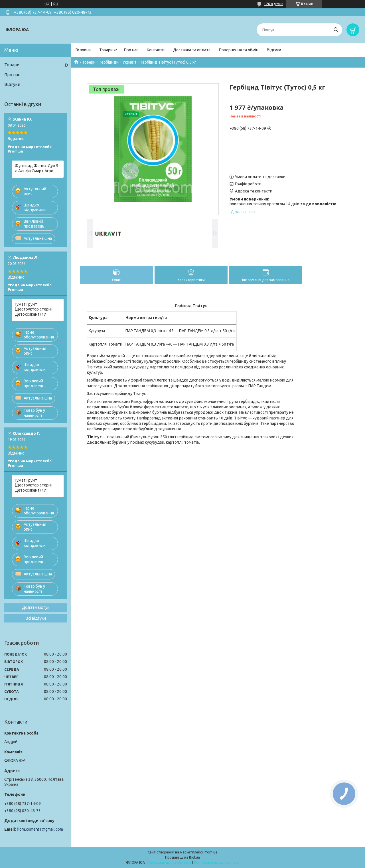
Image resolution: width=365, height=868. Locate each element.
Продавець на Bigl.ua (182, 857)
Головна (83, 50)
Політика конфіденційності (217, 862)
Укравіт (130, 62)
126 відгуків (274, 4)
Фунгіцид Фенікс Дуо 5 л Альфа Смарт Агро (36, 168)
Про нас (131, 50)
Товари (106, 50)
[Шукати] (336, 30)
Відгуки (274, 50)
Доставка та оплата (192, 50)
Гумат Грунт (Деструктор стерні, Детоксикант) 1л (34, 309)
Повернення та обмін (239, 50)
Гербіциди (109, 62)
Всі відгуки (36, 618)
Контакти (156, 50)
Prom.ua (210, 852)
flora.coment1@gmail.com (40, 829)
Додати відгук (36, 607)
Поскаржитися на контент (169, 862)
